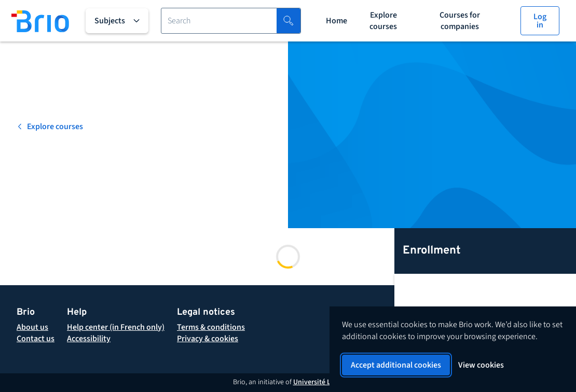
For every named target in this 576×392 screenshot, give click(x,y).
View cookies (481, 365)
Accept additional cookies (396, 365)
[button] (211, 327)
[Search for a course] (219, 21)
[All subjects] (117, 21)
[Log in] (540, 21)
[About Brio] (32, 327)
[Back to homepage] (40, 21)
